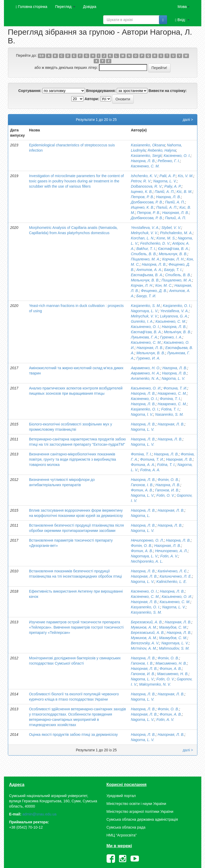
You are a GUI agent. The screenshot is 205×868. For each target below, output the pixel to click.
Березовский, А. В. (147, 622)
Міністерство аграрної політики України (140, 811)
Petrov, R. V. (141, 181)
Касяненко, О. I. (144, 399)
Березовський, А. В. (148, 633)
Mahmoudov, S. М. (174, 648)
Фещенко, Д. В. (154, 291)
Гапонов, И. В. (167, 490)
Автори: (92, 99)
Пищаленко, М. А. (177, 280)
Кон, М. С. (164, 285)
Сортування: (30, 91)
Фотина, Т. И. (175, 388)
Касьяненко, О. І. (145, 327)
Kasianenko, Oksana (148, 145)
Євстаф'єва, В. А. (146, 332)
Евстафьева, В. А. (147, 275)
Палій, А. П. (165, 192)
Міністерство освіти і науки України (136, 804)
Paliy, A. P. (173, 186)
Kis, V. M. (186, 176)
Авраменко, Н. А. (145, 373)
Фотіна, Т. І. (170, 399)
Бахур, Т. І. (173, 270)
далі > (188, 120)
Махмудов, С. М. (173, 627)
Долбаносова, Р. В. (147, 202)
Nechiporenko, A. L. (147, 561)
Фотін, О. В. (168, 480)
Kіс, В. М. (184, 192)
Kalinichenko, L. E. (172, 582)
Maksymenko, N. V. (155, 684)
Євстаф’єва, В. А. (173, 249)
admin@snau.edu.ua (39, 814)
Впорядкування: (101, 91)
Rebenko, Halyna (162, 150)
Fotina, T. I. (170, 409)
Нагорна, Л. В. (143, 161)
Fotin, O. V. (166, 495)
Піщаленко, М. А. (145, 259)
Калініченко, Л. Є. (173, 571)
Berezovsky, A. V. (145, 643)
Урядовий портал (121, 796)
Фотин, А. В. (142, 490)
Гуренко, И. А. (148, 358)
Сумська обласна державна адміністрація (142, 819)
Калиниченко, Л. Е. (176, 576)
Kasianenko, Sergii (146, 156)
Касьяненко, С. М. (171, 321)
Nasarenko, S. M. (169, 414)
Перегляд (65, 7)
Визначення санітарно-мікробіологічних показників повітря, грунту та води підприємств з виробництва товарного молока (72, 459)
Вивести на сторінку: (167, 91)
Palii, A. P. (168, 176)
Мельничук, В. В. (173, 254)
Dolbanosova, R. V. (147, 186)
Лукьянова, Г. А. (144, 337)
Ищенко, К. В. (142, 207)
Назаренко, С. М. (172, 393)
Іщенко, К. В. (142, 192)
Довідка (90, 7)
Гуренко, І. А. (171, 337)
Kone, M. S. (166, 238)
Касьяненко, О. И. (146, 388)
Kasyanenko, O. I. (145, 607)
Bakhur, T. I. (146, 249)
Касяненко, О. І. (177, 156)
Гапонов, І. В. (142, 485)
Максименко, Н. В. (171, 663)
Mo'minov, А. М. (144, 648)
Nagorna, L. (140, 516)
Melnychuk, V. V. (144, 233)
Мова (184, 7)
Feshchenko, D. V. (155, 243)
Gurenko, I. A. (142, 321)
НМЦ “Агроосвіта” (122, 835)
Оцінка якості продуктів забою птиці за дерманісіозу (73, 735)
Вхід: (182, 20)
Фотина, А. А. (143, 465)
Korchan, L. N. (143, 238)
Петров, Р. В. (142, 197)
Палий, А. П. (167, 207)
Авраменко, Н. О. (146, 368)
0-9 (41, 56)
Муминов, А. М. (144, 627)
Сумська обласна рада (126, 827)
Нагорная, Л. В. (176, 213)
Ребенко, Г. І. (169, 161)
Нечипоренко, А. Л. (171, 551)
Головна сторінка (32, 7)
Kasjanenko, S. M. (146, 306)
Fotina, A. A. (150, 470)
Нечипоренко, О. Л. (147, 540)
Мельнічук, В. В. (177, 332)
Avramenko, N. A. (145, 378)
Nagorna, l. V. (142, 414)
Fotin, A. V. (169, 556)
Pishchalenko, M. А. (176, 233)
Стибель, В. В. (144, 254)
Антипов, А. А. (149, 270)
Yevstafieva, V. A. (145, 228)
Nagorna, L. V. (165, 181)
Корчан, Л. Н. (173, 259)
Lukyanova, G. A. (174, 316)
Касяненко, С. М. (145, 166)
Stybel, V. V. (171, 228)
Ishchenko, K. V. (144, 176)
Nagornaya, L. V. (144, 311)
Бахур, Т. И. (146, 296)
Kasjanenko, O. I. (177, 306)
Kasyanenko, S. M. (146, 612)
